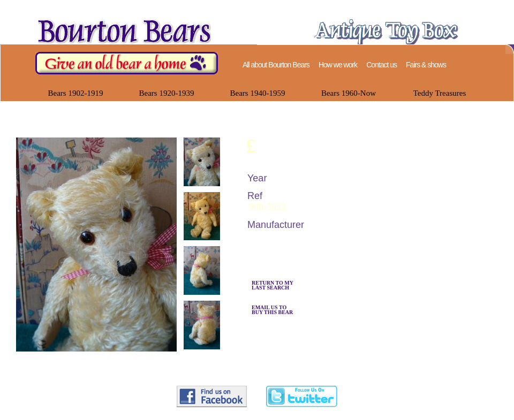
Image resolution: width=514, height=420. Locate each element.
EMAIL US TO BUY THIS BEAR (272, 310)
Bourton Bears (171, 414)
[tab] (200, 163)
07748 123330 (240, 414)
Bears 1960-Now (349, 93)
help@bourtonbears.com (326, 414)
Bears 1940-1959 (258, 93)
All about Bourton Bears (276, 65)
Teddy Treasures (440, 93)
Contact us (381, 65)
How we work (338, 65)
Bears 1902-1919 (76, 93)
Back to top (486, 381)
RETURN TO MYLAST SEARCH (273, 285)
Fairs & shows (426, 65)
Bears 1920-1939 (167, 93)
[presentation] (202, 183)
